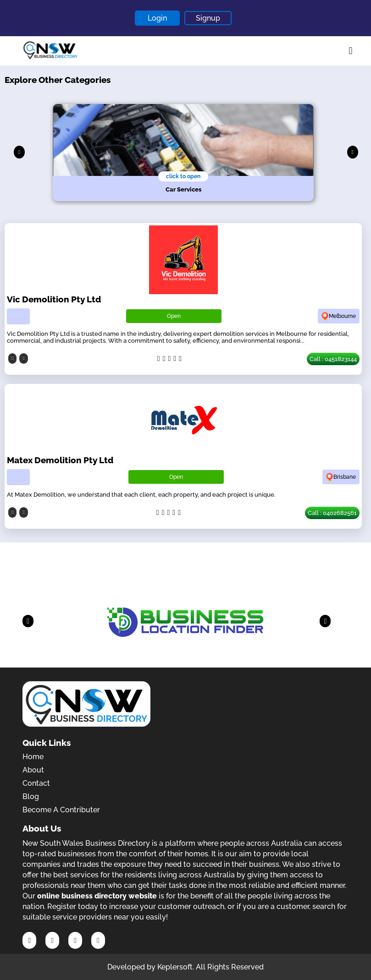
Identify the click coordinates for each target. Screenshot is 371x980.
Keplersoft (175, 967)
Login (157, 18)
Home (33, 757)
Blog (31, 797)
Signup (208, 18)
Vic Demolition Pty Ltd (54, 299)
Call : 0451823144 (333, 359)
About (33, 770)
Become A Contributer (61, 810)
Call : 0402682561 (332, 513)
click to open (183, 176)
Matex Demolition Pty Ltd (60, 460)
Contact (36, 783)
